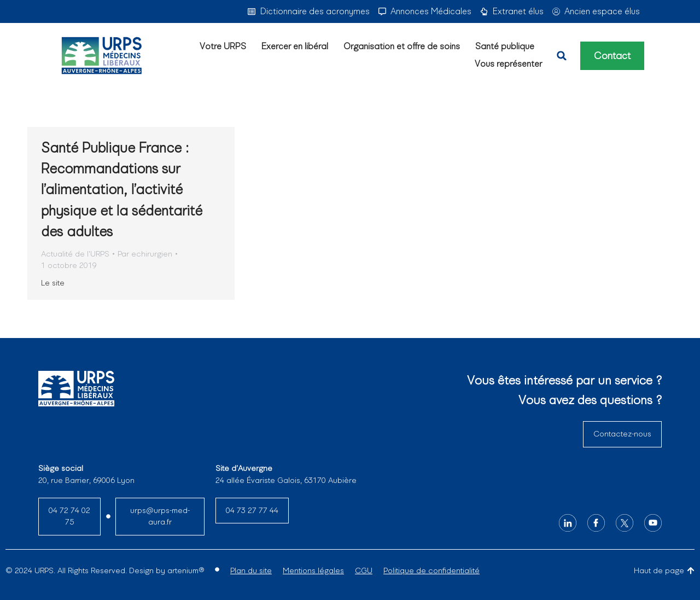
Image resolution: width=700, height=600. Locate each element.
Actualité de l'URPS (75, 254)
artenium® (186, 570)
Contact (612, 56)
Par (145, 254)
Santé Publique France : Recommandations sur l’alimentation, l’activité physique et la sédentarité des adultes (122, 190)
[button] (562, 56)
